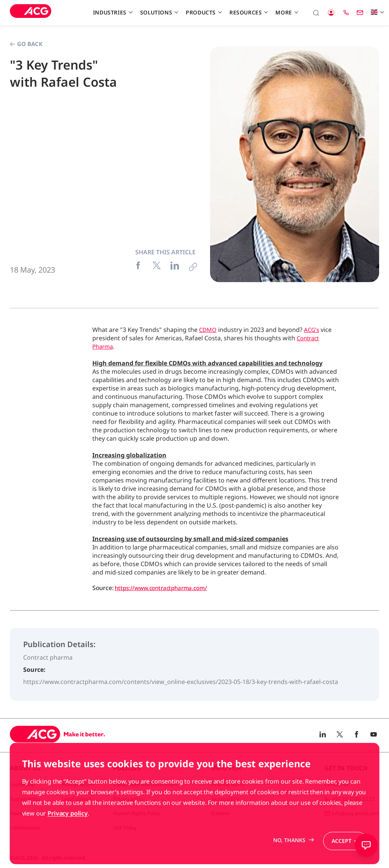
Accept (341, 857)
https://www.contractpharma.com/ (164, 588)
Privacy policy (68, 830)
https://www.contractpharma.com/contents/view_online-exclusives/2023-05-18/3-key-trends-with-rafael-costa (181, 682)
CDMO (209, 330)
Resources (248, 12)
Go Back (26, 44)
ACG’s (314, 330)
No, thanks (286, 857)
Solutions (158, 12)
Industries (112, 12)
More (286, 12)
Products (203, 12)
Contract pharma (48, 657)
